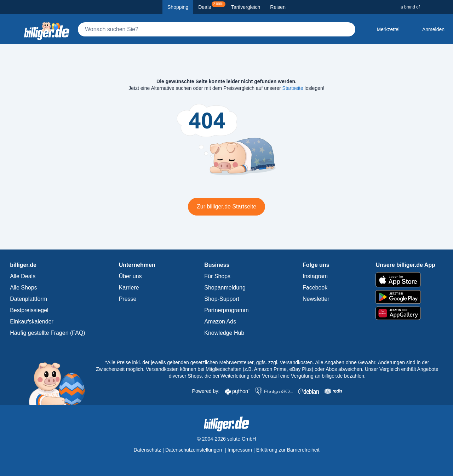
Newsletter (316, 299)
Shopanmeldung (225, 288)
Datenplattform (28, 299)
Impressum (240, 450)
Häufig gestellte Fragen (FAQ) (48, 333)
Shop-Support (222, 299)
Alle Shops (24, 288)
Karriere (129, 288)
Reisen (278, 7)
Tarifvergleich (246, 7)
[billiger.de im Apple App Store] (405, 280)
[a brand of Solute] (424, 7)
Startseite (293, 88)
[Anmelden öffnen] (428, 29)
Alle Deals (23, 276)
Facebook (315, 288)
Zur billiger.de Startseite (226, 207)
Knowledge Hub (224, 333)
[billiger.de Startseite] (47, 29)
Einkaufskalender (32, 322)
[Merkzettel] (382, 29)
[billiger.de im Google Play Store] (405, 297)
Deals (212, 6)
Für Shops (217, 276)
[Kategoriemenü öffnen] (11, 29)
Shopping (178, 7)
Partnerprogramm (226, 310)
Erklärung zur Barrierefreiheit (288, 450)
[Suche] (217, 29)
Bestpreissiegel (29, 310)
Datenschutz (147, 450)
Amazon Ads (220, 322)
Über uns (130, 276)
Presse (128, 299)
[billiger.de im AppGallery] (405, 313)
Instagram (315, 276)
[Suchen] (347, 29)
